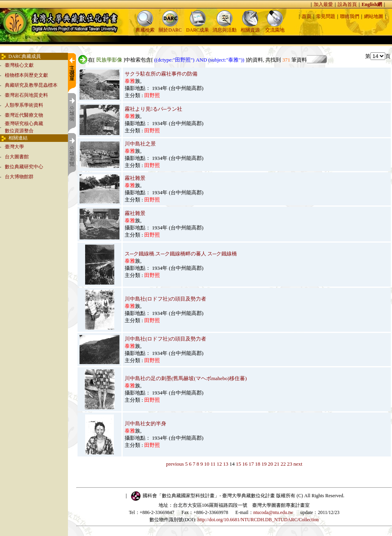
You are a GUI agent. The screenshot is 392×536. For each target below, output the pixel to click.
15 (238, 464)
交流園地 (275, 27)
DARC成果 (198, 27)
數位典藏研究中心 (24, 167)
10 (207, 464)
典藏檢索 (145, 27)
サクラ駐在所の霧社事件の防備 (161, 74)
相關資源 (250, 27)
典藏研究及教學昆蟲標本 (31, 85)
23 (290, 464)
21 (277, 464)
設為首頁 (347, 4)
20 (270, 464)
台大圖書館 (17, 157)
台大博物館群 (19, 177)
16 (245, 464)
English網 (372, 4)
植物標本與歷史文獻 (26, 75)
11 (213, 464)
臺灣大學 (14, 147)
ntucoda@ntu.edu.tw (273, 512)
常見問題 (326, 16)
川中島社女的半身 (145, 423)
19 (264, 464)
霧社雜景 (135, 178)
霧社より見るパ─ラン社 (153, 109)
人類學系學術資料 (24, 105)
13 (226, 464)
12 (219, 464)
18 (258, 464)
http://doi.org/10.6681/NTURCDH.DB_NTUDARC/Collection (258, 520)
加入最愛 (323, 4)
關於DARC (170, 27)
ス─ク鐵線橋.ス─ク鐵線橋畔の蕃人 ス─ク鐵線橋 (181, 254)
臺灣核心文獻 (19, 65)
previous (175, 464)
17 (251, 464)
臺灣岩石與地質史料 (26, 95)
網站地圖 (374, 16)
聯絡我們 (350, 16)
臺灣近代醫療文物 (24, 115)
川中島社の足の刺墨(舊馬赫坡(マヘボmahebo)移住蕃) (186, 378)
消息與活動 (225, 27)
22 (283, 464)
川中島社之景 (140, 144)
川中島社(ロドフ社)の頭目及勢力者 (165, 299)
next (298, 464)
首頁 (306, 16)
